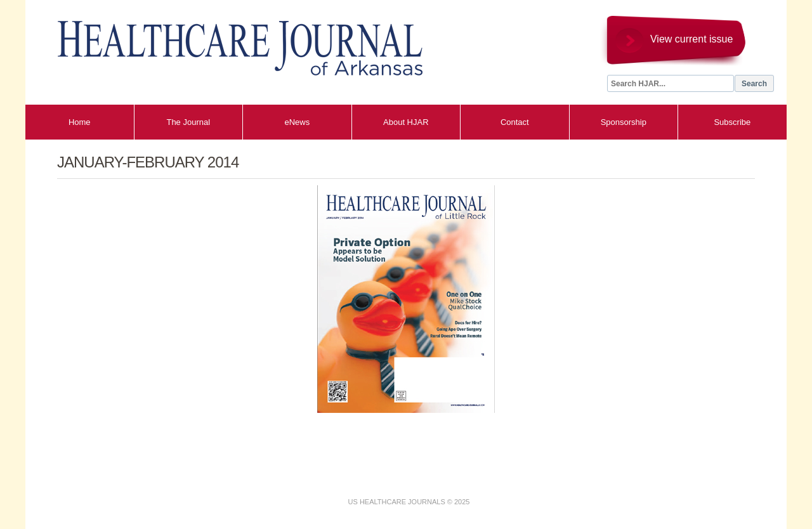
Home (80, 122)
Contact (515, 122)
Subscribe (732, 122)
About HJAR (406, 122)
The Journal (188, 122)
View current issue (691, 39)
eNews (297, 122)
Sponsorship (624, 122)
